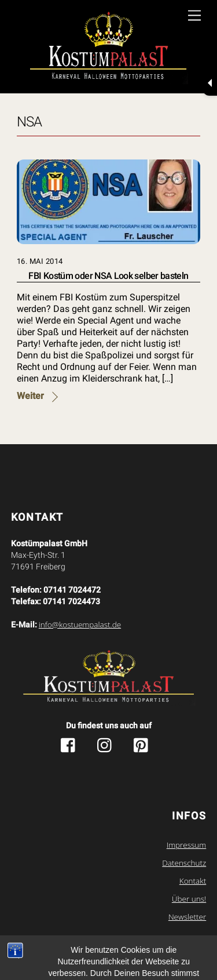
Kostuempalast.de (84, 943)
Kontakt (193, 881)
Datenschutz (184, 863)
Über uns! (189, 899)
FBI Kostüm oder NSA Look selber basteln (108, 276)
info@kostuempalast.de (80, 625)
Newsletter (187, 917)
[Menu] (194, 16)
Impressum (187, 845)
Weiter (30, 396)
